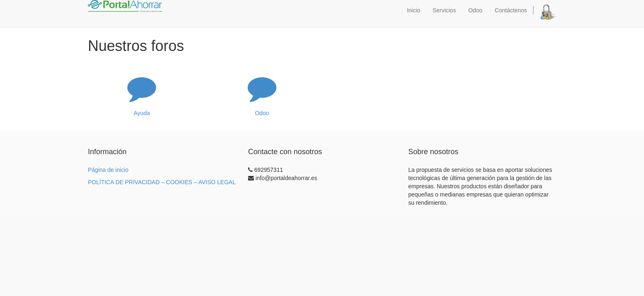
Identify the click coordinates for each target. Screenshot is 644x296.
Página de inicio (108, 170)
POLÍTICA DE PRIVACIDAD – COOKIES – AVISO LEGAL (162, 182)
